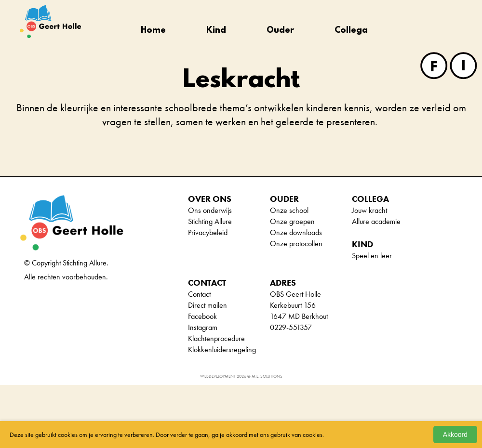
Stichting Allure (210, 221)
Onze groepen (292, 221)
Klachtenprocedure (216, 338)
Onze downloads (296, 232)
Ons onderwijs (210, 210)
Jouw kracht (369, 210)
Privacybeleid (208, 232)
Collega (351, 31)
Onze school (289, 210)
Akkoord (455, 435)
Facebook (202, 316)
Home (153, 31)
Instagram (203, 327)
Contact (199, 294)
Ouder (280, 31)
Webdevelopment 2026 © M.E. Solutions (241, 376)
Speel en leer (372, 256)
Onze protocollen (296, 244)
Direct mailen (208, 305)
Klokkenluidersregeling (222, 349)
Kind (216, 31)
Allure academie (376, 221)
